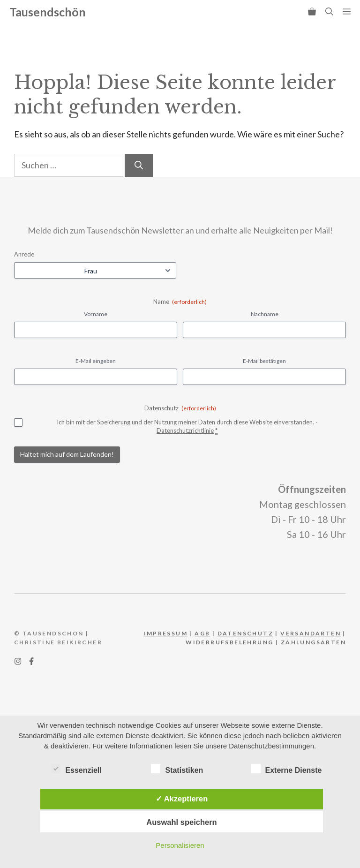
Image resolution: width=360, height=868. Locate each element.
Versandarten (311, 633)
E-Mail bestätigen (264, 361)
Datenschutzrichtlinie (185, 430)
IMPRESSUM (165, 633)
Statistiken (177, 769)
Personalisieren (180, 845)
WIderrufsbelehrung (229, 642)
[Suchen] (139, 165)
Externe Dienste (287, 769)
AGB (202, 633)
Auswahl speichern (181, 822)
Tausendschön (48, 12)
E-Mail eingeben (96, 361)
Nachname (265, 314)
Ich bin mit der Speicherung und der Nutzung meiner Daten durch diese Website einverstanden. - (187, 427)
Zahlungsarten (313, 642)
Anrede (24, 254)
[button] (329, 12)
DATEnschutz (245, 633)
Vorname (96, 314)
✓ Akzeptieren (182, 799)
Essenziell (76, 769)
